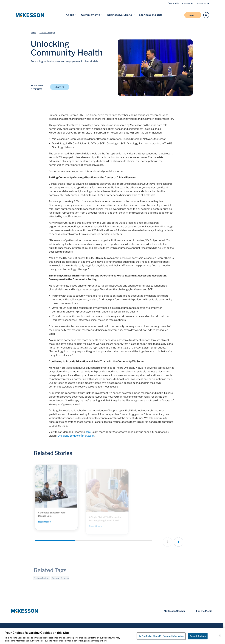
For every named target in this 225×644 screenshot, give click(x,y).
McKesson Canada (174, 611)
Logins (193, 15)
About (72, 15)
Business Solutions (121, 15)
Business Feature (41, 580)
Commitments (92, 15)
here (88, 432)
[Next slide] (178, 542)
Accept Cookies (198, 636)
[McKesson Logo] (25, 611)
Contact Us (173, 3)
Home (33, 33)
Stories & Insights (151, 15)
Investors (203, 3)
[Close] (220, 636)
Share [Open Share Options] (60, 87)
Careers (188, 3)
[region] (112, 636)
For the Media (204, 611)
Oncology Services (60, 580)
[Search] (206, 15)
